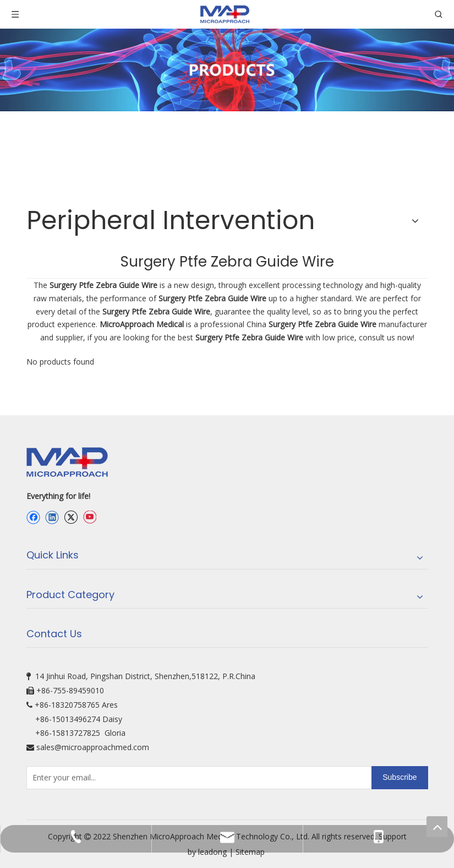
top (437, 827)
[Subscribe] (400, 778)
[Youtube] (89, 518)
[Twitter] (71, 518)
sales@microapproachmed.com (93, 747)
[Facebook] (33, 518)
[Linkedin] (52, 518)
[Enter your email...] (197, 778)
